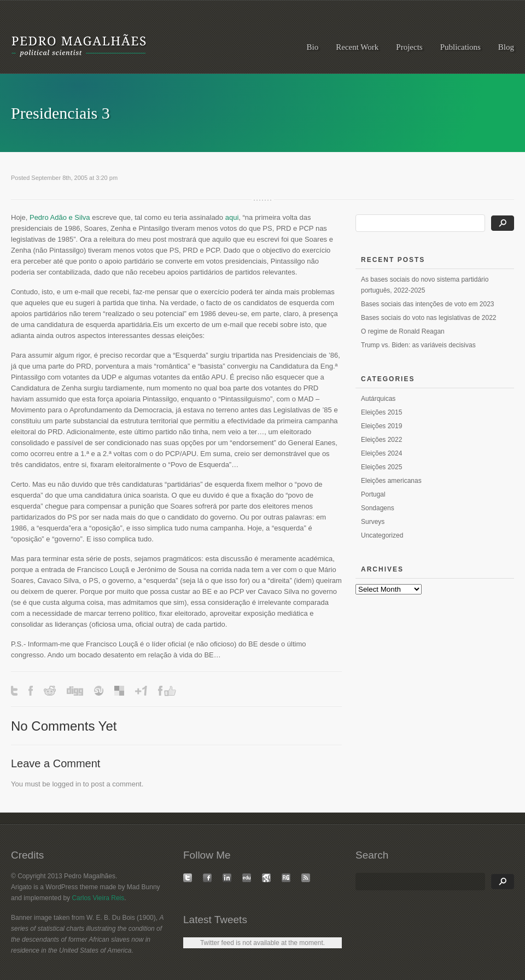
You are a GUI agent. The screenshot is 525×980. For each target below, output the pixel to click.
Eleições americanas (391, 481)
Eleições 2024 (381, 453)
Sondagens (378, 508)
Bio (313, 47)
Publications (460, 47)
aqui (232, 217)
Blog (506, 47)
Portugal (373, 494)
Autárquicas (378, 399)
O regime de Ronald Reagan (403, 331)
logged (63, 784)
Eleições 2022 (381, 440)
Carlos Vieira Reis (98, 898)
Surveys (373, 522)
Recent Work (357, 47)
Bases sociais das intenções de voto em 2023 (427, 304)
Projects (409, 47)
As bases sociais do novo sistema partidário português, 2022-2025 (425, 285)
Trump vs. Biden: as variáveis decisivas (418, 345)
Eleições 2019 (381, 426)
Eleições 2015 (381, 412)
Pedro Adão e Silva (60, 217)
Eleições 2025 (381, 467)
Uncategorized (382, 535)
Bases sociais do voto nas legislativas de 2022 (428, 318)
